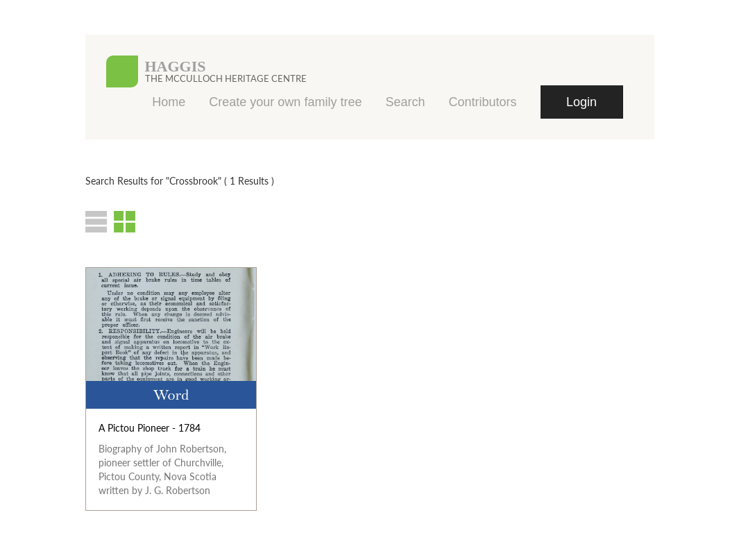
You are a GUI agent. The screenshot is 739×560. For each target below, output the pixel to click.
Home (169, 102)
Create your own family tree (285, 102)
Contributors (482, 102)
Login (581, 102)
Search (405, 102)
